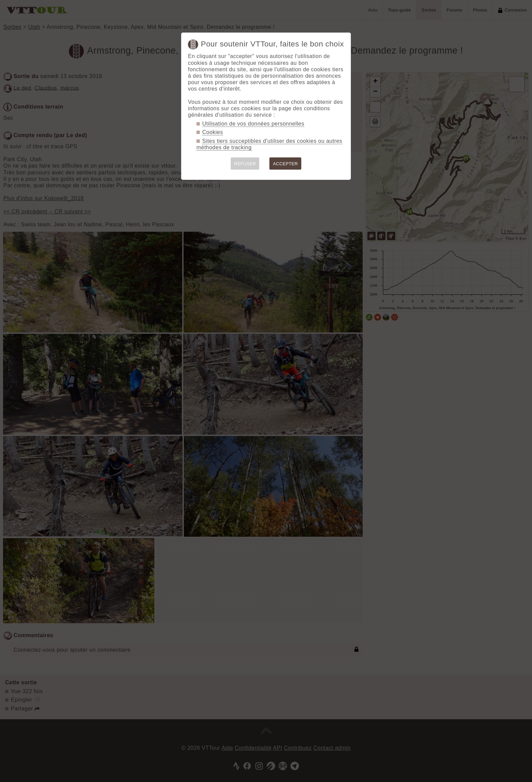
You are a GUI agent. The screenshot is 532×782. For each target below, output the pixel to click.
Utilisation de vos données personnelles (253, 124)
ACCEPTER (285, 164)
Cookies (213, 132)
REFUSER (245, 164)
